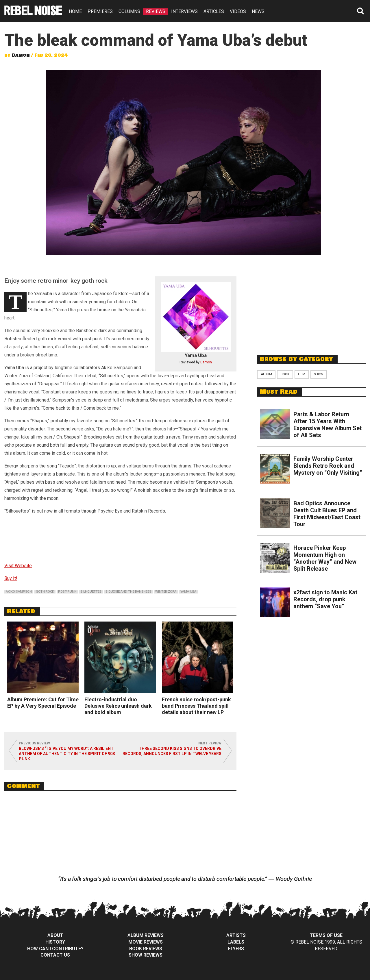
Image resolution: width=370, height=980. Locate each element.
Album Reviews (146, 935)
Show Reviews (146, 955)
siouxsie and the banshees (128, 592)
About (55, 935)
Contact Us (55, 955)
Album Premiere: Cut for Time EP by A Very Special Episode (43, 703)
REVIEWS (156, 11)
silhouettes (91, 592)
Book (285, 374)
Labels (236, 942)
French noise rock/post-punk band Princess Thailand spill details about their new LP (196, 706)
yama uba (188, 592)
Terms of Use (326, 935)
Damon (21, 55)
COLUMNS (129, 11)
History (55, 942)
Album (266, 374)
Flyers (236, 949)
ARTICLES (214, 11)
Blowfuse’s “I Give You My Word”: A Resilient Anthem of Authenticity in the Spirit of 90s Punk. (67, 754)
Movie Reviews (146, 942)
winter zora (166, 592)
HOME (75, 11)
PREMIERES (100, 11)
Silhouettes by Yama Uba (120, 537)
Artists (236, 935)
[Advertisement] (312, 308)
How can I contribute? (55, 949)
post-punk (67, 592)
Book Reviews (146, 949)
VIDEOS (238, 11)
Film (302, 374)
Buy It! (11, 578)
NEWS (258, 11)
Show (319, 374)
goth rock (45, 592)
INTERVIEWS (184, 11)
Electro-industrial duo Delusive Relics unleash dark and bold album (118, 706)
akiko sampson (19, 592)
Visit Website (18, 566)
